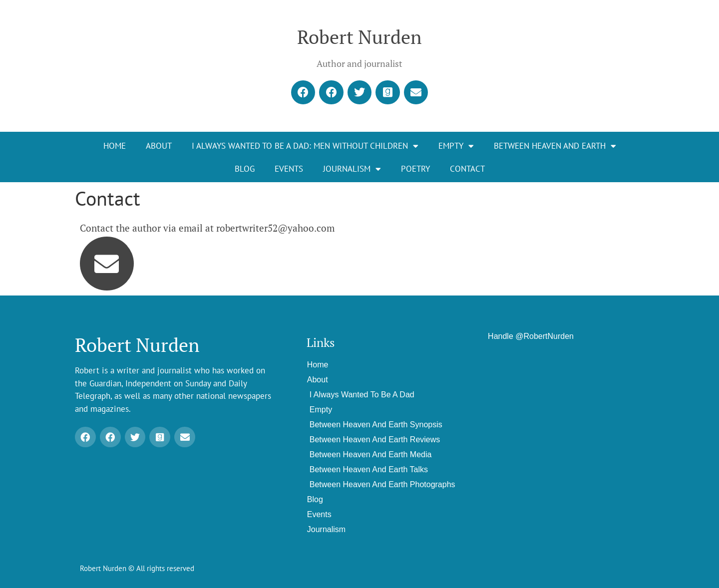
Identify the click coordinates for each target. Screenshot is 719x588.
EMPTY (456, 146)
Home (115, 146)
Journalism (352, 169)
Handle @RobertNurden (531, 336)
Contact (467, 169)
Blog (245, 169)
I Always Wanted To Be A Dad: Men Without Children (305, 146)
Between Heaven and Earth (555, 146)
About (159, 146)
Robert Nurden (359, 37)
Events (289, 169)
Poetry (415, 169)
